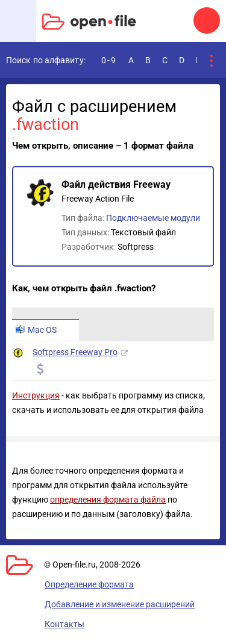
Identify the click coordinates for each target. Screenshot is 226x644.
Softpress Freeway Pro (75, 352)
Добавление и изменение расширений (120, 604)
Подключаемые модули (153, 218)
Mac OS (36, 330)
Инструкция (36, 395)
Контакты (64, 624)
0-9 (109, 60)
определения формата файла (108, 500)
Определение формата (89, 584)
